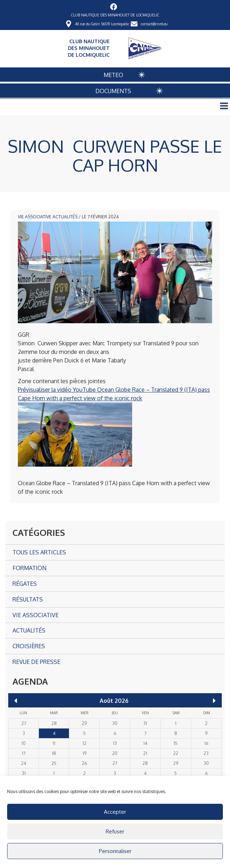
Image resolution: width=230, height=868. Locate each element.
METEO (113, 75)
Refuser (115, 831)
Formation (29, 568)
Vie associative (35, 217)
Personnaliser (115, 851)
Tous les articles (39, 552)
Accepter (115, 812)
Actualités (65, 217)
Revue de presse (36, 662)
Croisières (29, 646)
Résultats (28, 599)
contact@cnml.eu (154, 24)
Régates (25, 584)
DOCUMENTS (113, 91)
